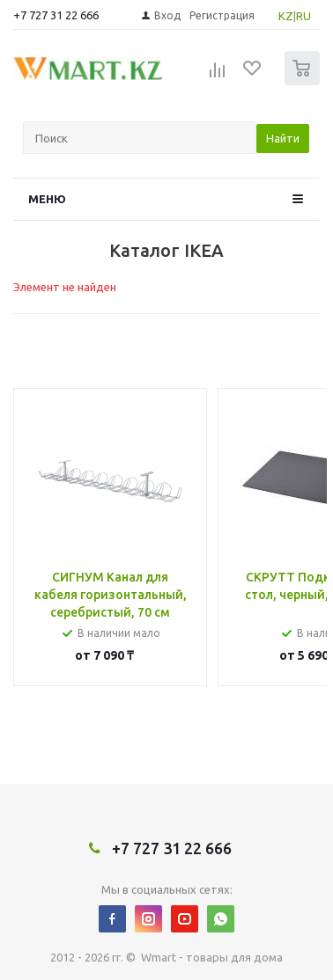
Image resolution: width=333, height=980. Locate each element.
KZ (286, 16)
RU (303, 16)
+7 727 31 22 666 (56, 15)
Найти (283, 138)
